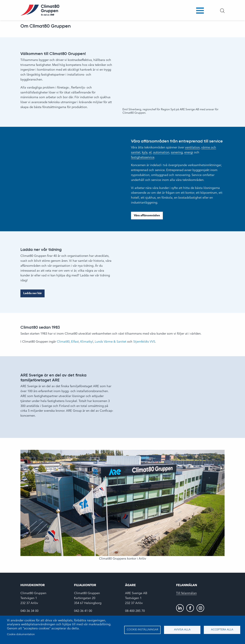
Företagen (112, 12)
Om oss (128, 12)
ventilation (192, 148)
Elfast (75, 342)
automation (161, 152)
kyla (145, 152)
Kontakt (183, 12)
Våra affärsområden (147, 216)
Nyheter (166, 12)
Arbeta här (146, 13)
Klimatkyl (87, 342)
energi (189, 152)
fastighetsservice (143, 157)
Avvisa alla (182, 630)
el (150, 152)
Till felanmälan (186, 593)
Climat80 (63, 342)
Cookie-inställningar (142, 630)
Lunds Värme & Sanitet (111, 342)
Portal (200, 12)
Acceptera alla (222, 630)
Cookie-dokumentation (21, 634)
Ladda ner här (32, 293)
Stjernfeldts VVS (144, 342)
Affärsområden (87, 12)
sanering (177, 152)
